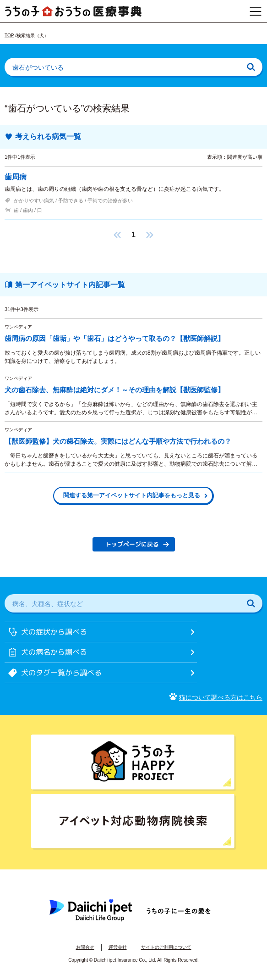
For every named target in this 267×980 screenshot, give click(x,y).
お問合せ (85, 947)
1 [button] (133, 235)
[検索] (251, 67)
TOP (9, 36)
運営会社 (118, 947)
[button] (117, 235)
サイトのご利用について (166, 947)
